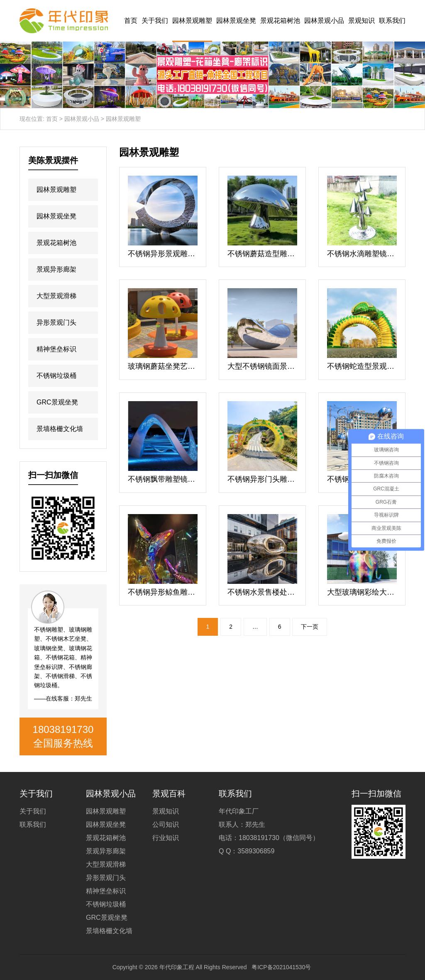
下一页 (310, 627)
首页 (131, 21)
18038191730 (63, 729)
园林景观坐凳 (236, 21)
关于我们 (155, 21)
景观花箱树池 (280, 21)
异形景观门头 (56, 322)
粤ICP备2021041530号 (281, 967)
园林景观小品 (324, 21)
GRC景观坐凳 (57, 402)
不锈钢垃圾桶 (56, 376)
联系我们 (392, 21)
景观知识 (361, 21)
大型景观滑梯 (56, 296)
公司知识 (166, 824)
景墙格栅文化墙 (60, 429)
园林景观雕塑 (192, 21)
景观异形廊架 (56, 269)
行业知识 (166, 838)
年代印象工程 (177, 967)
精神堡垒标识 (56, 349)
